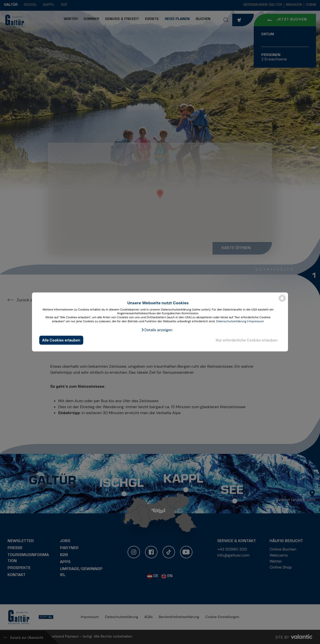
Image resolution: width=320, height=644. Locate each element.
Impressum (256, 321)
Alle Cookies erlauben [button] (61, 340)
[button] (157, 330)
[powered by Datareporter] (282, 301)
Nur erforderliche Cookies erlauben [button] (247, 340)
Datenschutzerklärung (231, 321)
